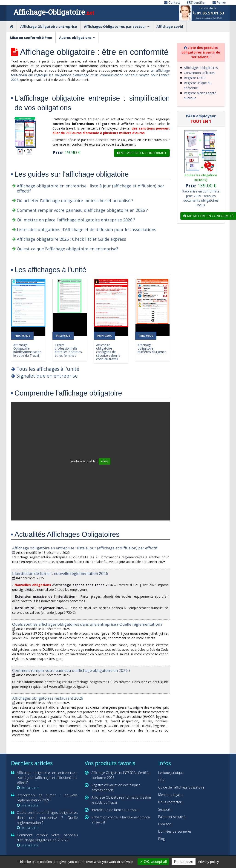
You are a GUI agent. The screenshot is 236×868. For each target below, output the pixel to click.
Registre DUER (195, 78)
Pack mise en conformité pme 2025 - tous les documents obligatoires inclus (201, 198)
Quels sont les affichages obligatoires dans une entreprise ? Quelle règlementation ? (87, 624)
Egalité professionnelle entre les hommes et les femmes (68, 350)
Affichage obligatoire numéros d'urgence (152, 348)
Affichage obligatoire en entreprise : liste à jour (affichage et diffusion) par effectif (91, 188)
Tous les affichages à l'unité (45, 369)
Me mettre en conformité (142, 153)
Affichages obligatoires (201, 68)
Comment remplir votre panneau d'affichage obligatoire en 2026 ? (82, 210)
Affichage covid (170, 26)
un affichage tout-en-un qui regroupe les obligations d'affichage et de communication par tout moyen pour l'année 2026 (90, 75)
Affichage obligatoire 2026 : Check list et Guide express (71, 239)
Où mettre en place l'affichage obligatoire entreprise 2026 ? (76, 220)
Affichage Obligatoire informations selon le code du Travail (27, 350)
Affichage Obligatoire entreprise (49, 26)
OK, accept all (153, 862)
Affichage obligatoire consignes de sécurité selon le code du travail (108, 352)
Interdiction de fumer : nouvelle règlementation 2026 (60, 573)
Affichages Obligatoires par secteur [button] (117, 26)
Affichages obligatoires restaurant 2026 (48, 698)
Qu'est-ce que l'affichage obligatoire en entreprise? (68, 249)
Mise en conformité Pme (31, 37)
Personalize (184, 862)
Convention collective (200, 73)
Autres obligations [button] (77, 37)
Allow (105, 461)
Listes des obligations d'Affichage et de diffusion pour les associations (86, 229)
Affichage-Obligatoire (54, 12)
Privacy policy (208, 862)
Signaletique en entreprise (44, 376)
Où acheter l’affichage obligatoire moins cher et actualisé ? (75, 201)
